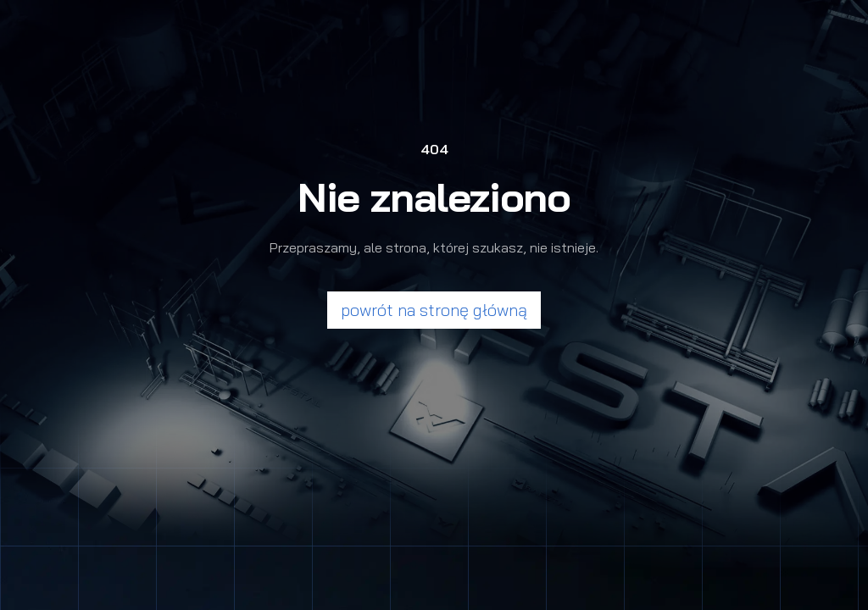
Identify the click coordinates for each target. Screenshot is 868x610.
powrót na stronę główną (434, 310)
